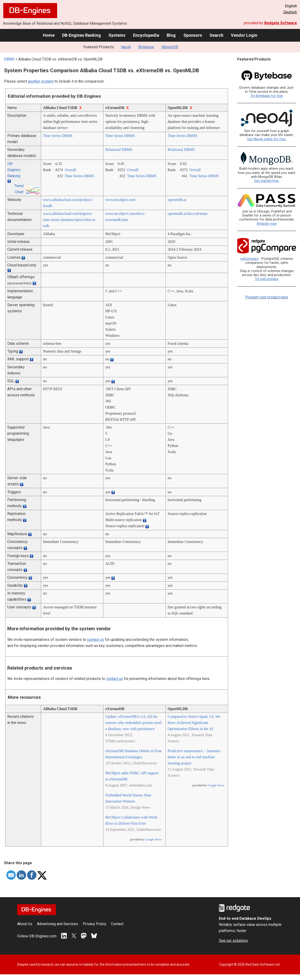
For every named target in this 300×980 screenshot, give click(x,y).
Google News (154, 839)
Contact (117, 924)
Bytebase (146, 47)
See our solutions (233, 941)
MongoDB (170, 47)
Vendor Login (244, 35)
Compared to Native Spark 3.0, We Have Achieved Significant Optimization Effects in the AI (194, 723)
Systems (117, 35)
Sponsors (193, 35)
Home (49, 35)
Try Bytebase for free (267, 96)
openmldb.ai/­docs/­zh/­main (187, 214)
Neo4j (126, 47)
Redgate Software (281, 23)
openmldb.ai (177, 200)
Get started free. (267, 181)
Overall (70, 170)
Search (216, 35)
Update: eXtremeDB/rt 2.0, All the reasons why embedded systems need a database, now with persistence (133, 723)
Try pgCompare (267, 279)
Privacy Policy (95, 924)
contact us (95, 640)
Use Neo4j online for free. (267, 139)
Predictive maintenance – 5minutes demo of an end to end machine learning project (194, 757)
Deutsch (290, 12)
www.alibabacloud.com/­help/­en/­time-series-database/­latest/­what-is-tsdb (70, 220)
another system (41, 81)
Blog (171, 35)
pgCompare (249, 259)
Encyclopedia (146, 35)
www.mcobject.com (120, 200)
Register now (267, 224)
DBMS (9, 59)
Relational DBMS (119, 150)
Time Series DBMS (58, 136)
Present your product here (267, 297)
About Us (25, 924)
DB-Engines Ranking (81, 35)
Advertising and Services (57, 924)
